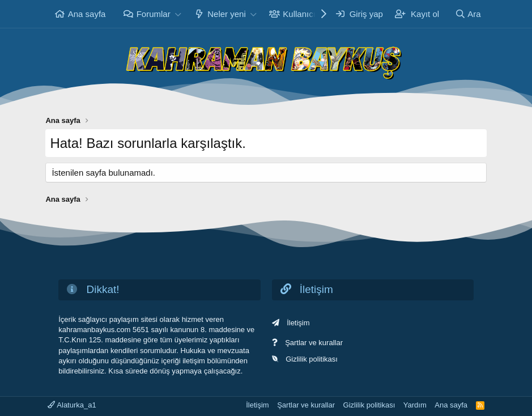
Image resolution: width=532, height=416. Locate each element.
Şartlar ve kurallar (314, 343)
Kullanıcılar (304, 14)
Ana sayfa (87, 14)
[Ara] (468, 14)
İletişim (298, 323)
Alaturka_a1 (72, 405)
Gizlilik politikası (312, 359)
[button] (178, 14)
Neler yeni (227, 14)
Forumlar (154, 14)
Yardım (415, 405)
